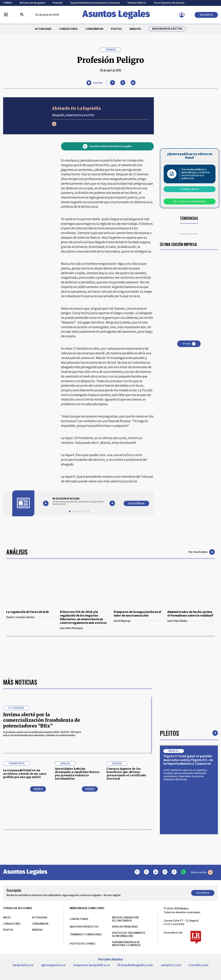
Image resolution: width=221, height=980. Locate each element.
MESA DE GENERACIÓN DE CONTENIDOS (125, 919)
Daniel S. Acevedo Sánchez (30, 617)
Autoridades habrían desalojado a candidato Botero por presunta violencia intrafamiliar (77, 774)
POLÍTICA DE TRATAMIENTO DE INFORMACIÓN (129, 934)
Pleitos (169, 733)
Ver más (189, 344)
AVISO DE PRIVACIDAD (125, 927)
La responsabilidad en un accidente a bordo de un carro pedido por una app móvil (25, 774)
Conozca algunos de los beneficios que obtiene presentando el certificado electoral (126, 774)
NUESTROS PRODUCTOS (84, 927)
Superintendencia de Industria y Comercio (95, 3)
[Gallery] (79, 501)
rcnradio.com (199, 965)
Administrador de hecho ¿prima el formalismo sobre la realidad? (190, 614)
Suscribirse (206, 15)
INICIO (7, 918)
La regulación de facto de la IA (27, 612)
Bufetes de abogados (32, 3)
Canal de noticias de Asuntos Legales (107, 146)
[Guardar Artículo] (95, 83)
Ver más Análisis (202, 552)
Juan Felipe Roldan (191, 621)
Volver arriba (202, 872)
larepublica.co (23, 965)
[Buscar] (22, 15)
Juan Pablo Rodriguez (84, 628)
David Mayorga (137, 621)
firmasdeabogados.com (135, 965)
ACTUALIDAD (43, 29)
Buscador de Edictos (167, 29)
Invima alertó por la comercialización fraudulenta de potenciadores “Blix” (42, 720)
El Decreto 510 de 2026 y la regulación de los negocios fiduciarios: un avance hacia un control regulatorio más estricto (83, 617)
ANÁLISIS (135, 29)
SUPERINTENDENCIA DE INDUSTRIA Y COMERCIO (126, 944)
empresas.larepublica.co (92, 965)
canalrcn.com (171, 965)
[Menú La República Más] (6, 15)
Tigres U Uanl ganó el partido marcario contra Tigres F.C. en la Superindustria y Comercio (188, 760)
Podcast (58, 3)
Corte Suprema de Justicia (169, 3)
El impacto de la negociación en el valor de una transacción (137, 614)
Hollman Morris (137, 3)
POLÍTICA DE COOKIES (83, 944)
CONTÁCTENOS (79, 919)
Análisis (17, 552)
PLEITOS (116, 29)
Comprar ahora (190, 189)
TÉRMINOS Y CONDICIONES (86, 934)
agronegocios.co (53, 965)
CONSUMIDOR (94, 29)
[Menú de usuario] (182, 15)
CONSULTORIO (68, 29)
